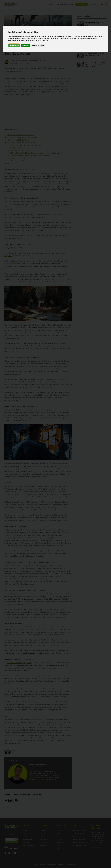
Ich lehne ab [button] (25, 45)
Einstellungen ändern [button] (38, 45)
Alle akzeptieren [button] (14, 45)
